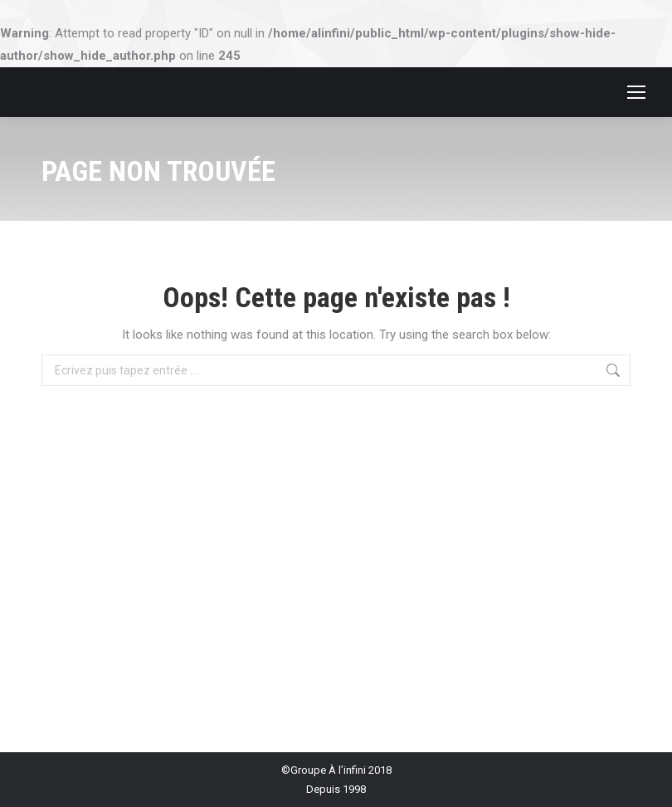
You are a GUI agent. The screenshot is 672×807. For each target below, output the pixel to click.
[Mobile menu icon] (636, 92)
